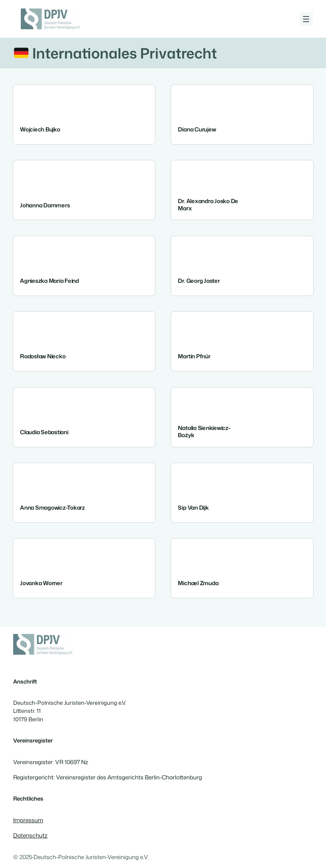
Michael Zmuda (198, 583)
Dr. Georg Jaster (199, 280)
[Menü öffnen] (306, 19)
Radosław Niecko (43, 356)
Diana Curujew (197, 129)
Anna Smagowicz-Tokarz (52, 507)
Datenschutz (30, 835)
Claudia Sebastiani (44, 431)
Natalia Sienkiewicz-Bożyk (204, 431)
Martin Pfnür (194, 356)
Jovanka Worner (41, 583)
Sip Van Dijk (193, 507)
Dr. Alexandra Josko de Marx (208, 204)
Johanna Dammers (45, 205)
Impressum (28, 820)
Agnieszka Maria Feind (49, 280)
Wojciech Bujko (40, 129)
